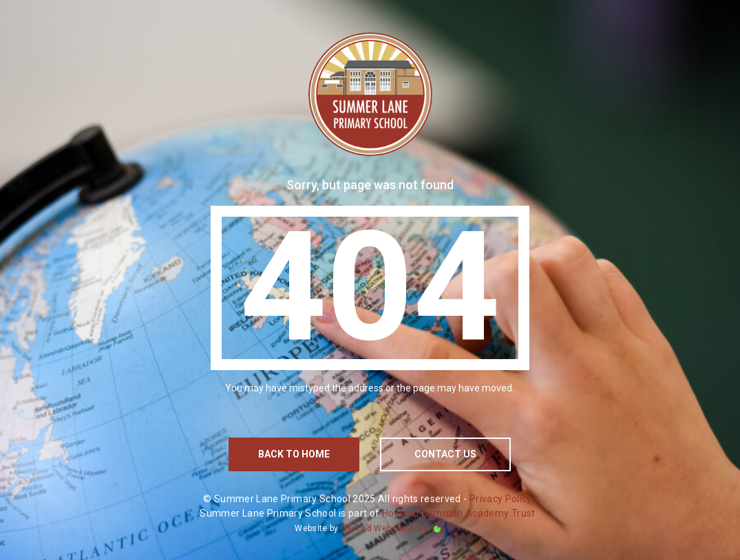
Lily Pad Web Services (384, 528)
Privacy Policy (501, 499)
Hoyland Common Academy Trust (459, 513)
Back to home (294, 454)
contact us (445, 454)
